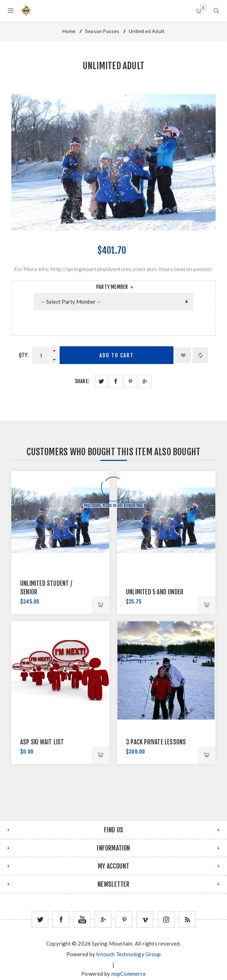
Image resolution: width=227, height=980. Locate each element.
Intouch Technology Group (128, 954)
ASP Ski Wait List (42, 742)
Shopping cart (203, 8)
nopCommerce (129, 974)
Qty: (24, 355)
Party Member (112, 287)
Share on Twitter (101, 381)
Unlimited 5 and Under (155, 592)
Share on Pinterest (130, 381)
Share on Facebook (116, 381)
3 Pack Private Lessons (156, 742)
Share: (82, 381)
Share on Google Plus (145, 381)
